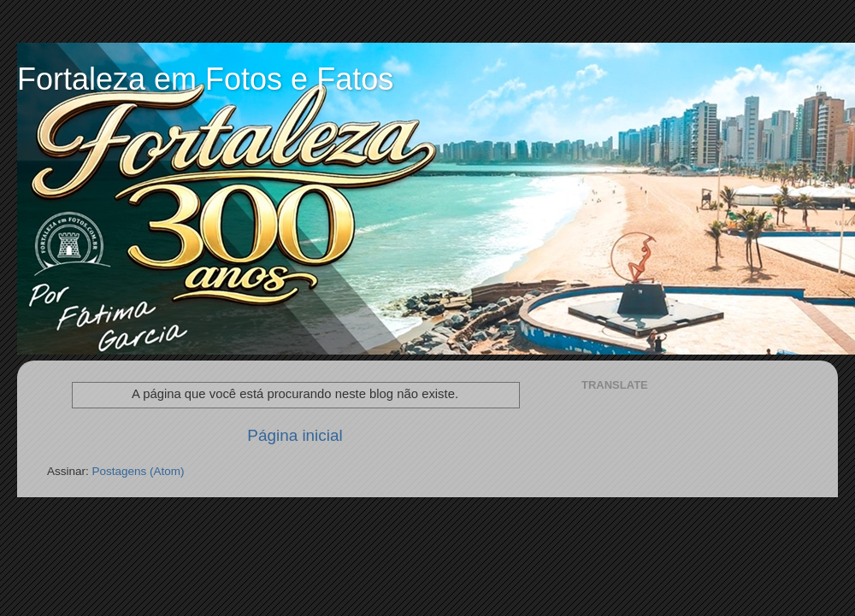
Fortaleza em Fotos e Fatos (205, 79)
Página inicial (295, 435)
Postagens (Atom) (139, 471)
